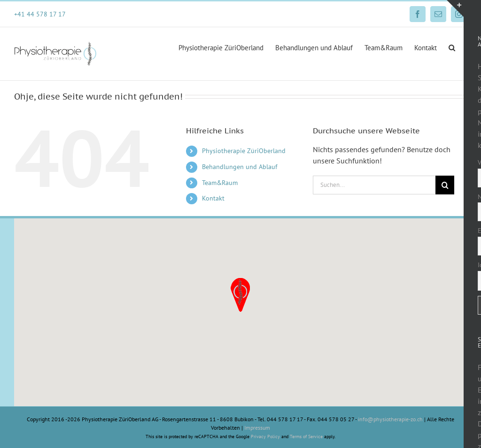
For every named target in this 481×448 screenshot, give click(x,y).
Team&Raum (220, 183)
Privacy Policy (265, 436)
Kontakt (213, 198)
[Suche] (445, 185)
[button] (452, 47)
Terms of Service (306, 436)
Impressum (257, 428)
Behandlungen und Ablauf (240, 167)
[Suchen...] (374, 185)
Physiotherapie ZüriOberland (244, 151)
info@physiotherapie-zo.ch (390, 419)
